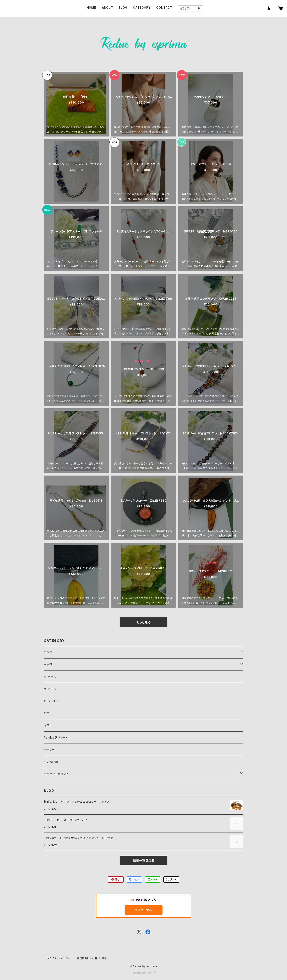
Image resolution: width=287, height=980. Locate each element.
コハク (48, 652)
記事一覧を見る (143, 860)
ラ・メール (50, 689)
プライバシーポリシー (59, 958)
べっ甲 (48, 664)
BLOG (123, 7)
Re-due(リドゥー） (56, 737)
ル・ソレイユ (51, 701)
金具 (47, 713)
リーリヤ (49, 750)
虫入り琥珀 (51, 762)
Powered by (143, 973)
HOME (91, 7)
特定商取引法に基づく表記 (92, 958)
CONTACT (164, 7)
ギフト (48, 725)
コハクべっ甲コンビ (56, 774)
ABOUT (107, 7)
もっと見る (143, 622)
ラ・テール (50, 677)
